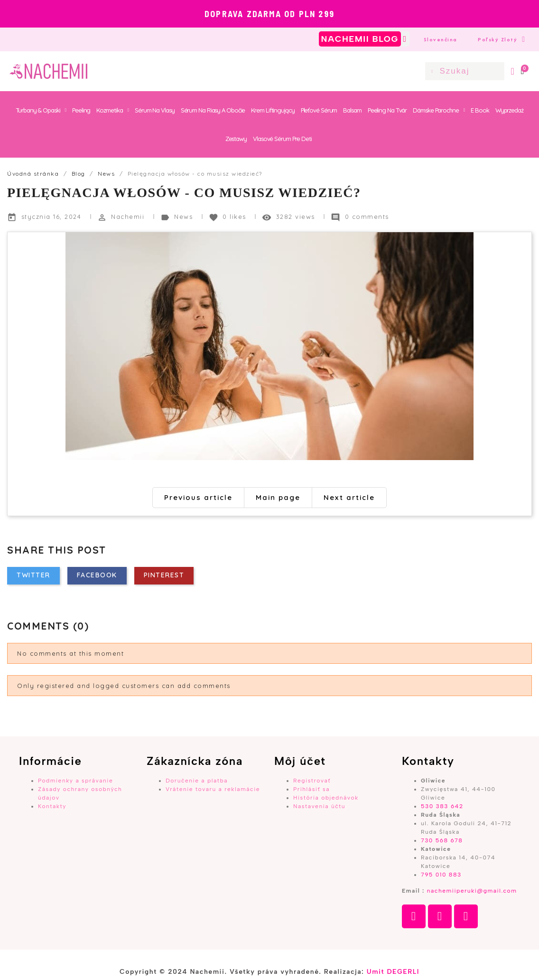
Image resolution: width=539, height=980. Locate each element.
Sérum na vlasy (155, 110)
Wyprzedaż (509, 110)
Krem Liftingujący (273, 110)
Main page (278, 497)
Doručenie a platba (197, 781)
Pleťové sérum (319, 110)
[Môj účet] (513, 71)
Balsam (352, 110)
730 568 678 (442, 840)
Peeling (81, 110)
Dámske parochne (439, 110)
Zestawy (236, 139)
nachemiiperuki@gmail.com (472, 891)
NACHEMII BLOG (360, 39)
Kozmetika (112, 110)
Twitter (33, 575)
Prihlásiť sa (311, 789)
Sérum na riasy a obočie (213, 110)
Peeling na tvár (387, 110)
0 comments (367, 217)
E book (480, 110)
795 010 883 (441, 875)
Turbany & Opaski (41, 110)
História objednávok (326, 798)
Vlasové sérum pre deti (282, 139)
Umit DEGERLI (393, 972)
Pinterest (164, 575)
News (185, 217)
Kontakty (52, 806)
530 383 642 (442, 806)
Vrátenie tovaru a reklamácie (213, 789)
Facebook (97, 575)
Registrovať (312, 781)
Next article (349, 497)
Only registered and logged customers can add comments (124, 686)
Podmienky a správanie (75, 781)
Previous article (198, 497)
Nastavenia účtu (319, 806)
